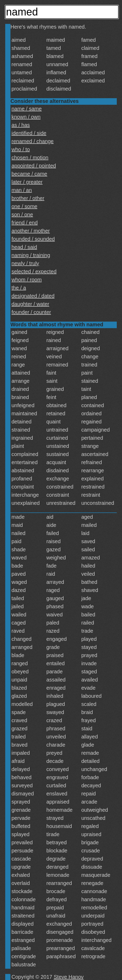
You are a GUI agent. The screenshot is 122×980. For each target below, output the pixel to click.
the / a (19, 288)
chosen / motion (30, 158)
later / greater (27, 182)
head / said (24, 247)
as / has (21, 125)
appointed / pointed (34, 166)
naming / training (31, 255)
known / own (26, 117)
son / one (22, 214)
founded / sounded (33, 239)
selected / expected (34, 271)
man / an (22, 190)
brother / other (28, 198)
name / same (27, 109)
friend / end (25, 223)
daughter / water (30, 304)
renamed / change (33, 141)
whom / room (27, 280)
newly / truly (25, 263)
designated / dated (33, 296)
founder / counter (31, 312)
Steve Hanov (69, 977)
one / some (24, 206)
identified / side (29, 133)
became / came (29, 174)
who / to (21, 149)
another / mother (31, 231)
